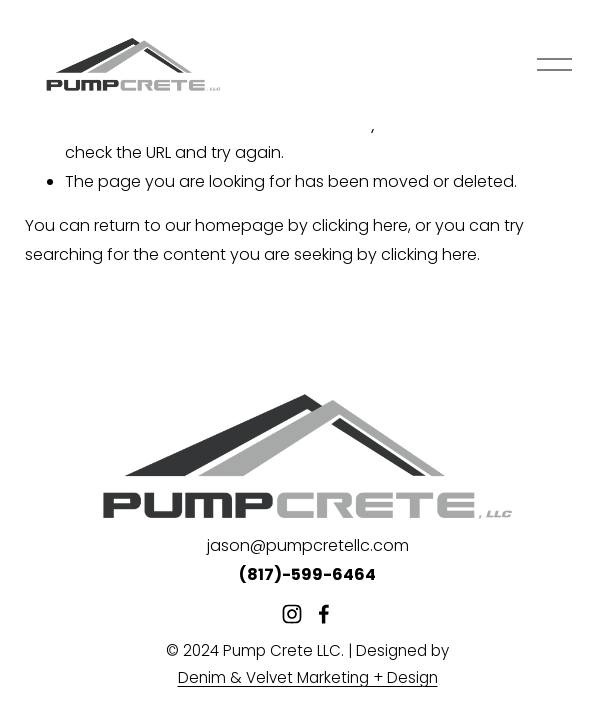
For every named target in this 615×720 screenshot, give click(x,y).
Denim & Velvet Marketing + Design (308, 677)
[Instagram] (292, 614)
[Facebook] (324, 614)
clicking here (360, 225)
